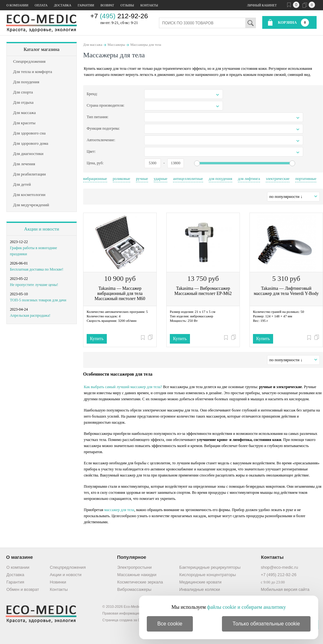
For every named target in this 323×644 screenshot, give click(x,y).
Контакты (149, 5)
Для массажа (93, 45)
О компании (17, 5)
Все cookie (170, 624)
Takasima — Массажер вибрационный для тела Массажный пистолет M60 (120, 293)
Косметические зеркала (140, 582)
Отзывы (127, 5)
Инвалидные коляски (200, 589)
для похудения (221, 179)
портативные (306, 179)
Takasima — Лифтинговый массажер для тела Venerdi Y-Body (286, 291)
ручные (142, 179)
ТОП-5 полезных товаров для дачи (38, 300)
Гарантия (15, 582)
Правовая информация (121, 613)
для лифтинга (249, 179)
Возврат (107, 5)
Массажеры (116, 45)
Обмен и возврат (23, 589)
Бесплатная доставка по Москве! (37, 269)
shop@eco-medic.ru (279, 567)
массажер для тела (119, 510)
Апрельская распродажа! (30, 315)
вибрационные (95, 179)
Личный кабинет (262, 5)
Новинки (58, 582)
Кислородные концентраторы (208, 575)
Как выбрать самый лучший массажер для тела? (123, 387)
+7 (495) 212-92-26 (279, 575)
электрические (278, 179)
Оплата (41, 5)
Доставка (63, 5)
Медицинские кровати (201, 582)
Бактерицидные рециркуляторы (210, 567)
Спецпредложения (68, 567)
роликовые (122, 179)
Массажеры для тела (146, 45)
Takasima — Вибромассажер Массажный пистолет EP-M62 (203, 291)
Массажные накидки (137, 575)
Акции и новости (41, 229)
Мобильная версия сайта (285, 589)
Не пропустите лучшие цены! (34, 285)
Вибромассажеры (134, 589)
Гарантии (86, 5)
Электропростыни (135, 567)
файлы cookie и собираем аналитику (246, 607)
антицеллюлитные (188, 179)
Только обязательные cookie (266, 624)
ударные (161, 179)
